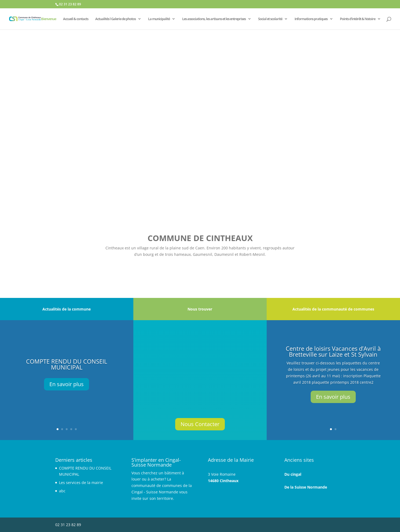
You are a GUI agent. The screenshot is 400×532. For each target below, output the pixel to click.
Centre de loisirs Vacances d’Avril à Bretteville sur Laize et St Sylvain (333, 351)
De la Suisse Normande (306, 487)
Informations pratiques (311, 19)
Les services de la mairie (81, 483)
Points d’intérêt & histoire (358, 19)
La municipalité (159, 19)
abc (62, 491)
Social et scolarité (270, 19)
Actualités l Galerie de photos (115, 19)
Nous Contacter (200, 424)
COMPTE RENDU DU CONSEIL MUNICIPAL (67, 364)
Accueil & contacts (76, 19)
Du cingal (293, 474)
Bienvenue (49, 19)
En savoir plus (67, 384)
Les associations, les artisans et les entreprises (214, 19)
